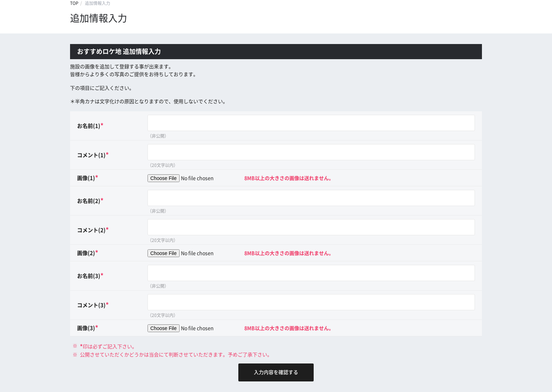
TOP (74, 3)
